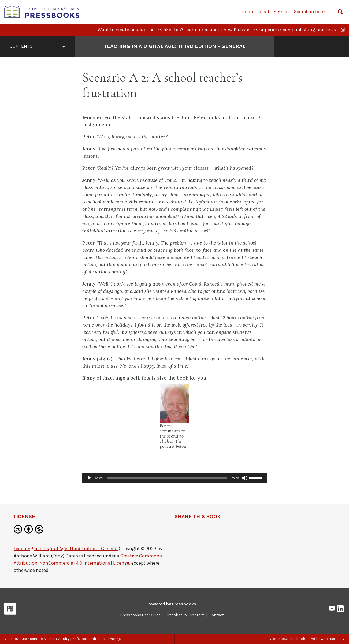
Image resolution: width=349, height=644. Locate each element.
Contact (217, 615)
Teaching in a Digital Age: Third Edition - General (66, 549)
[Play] (89, 478)
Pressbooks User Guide (140, 615)
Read (264, 12)
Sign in (281, 12)
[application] (175, 478)
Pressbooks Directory (185, 615)
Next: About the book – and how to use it (307, 639)
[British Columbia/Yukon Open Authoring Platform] (42, 12)
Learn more (196, 30)
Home (248, 12)
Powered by (172, 604)
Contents (38, 46)
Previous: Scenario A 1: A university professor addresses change (63, 639)
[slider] (167, 478)
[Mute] (245, 478)
